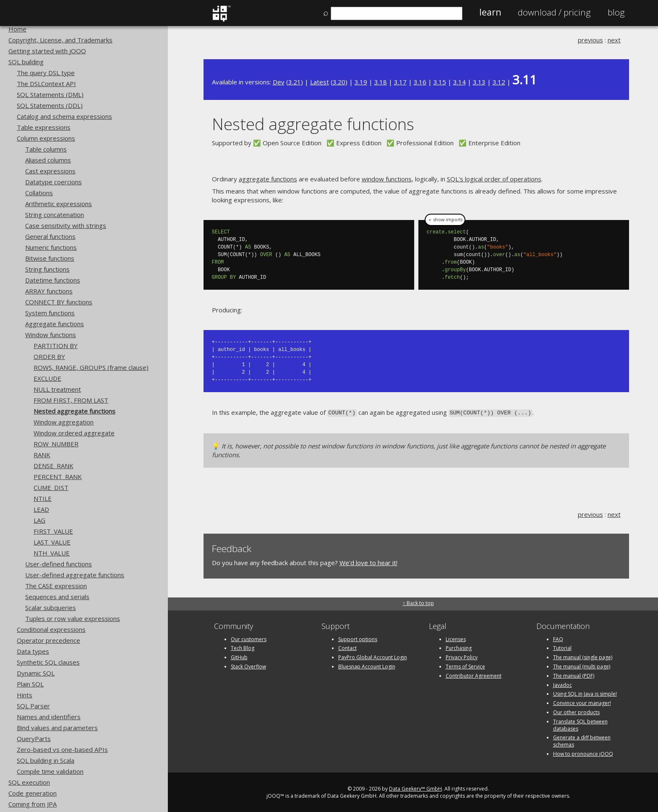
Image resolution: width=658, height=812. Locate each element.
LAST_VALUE (52, 542)
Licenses (456, 638)
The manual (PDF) (574, 675)
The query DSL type (46, 73)
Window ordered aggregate (74, 433)
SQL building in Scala (46, 760)
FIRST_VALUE (53, 531)
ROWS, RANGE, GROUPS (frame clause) (91, 367)
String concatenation (55, 215)
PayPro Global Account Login (373, 656)
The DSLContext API (46, 84)
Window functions (51, 335)
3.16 (420, 82)
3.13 (479, 82)
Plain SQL (30, 684)
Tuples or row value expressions (73, 618)
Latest (320, 82)
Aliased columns (48, 160)
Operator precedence (48, 640)
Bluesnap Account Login (367, 666)
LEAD (41, 509)
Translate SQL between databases (580, 724)
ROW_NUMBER (56, 444)
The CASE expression (56, 586)
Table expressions (44, 127)
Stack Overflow (248, 666)
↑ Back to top (418, 603)
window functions (387, 179)
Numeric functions (51, 247)
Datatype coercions (54, 182)
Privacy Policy (462, 656)
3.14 (460, 82)
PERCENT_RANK (58, 477)
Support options (358, 638)
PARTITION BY (56, 346)
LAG (39, 520)
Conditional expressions (51, 629)
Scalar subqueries (51, 608)
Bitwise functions (50, 258)
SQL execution (29, 782)
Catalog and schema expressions (64, 116)
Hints (25, 695)
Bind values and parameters (57, 728)
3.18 (381, 82)
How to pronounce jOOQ (583, 753)
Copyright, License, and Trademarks (60, 40)
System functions (50, 313)
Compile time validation (50, 771)
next (614, 40)
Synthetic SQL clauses (48, 662)
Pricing (554, 12)
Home (17, 29)
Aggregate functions (55, 324)
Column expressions (46, 138)
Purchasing (459, 648)
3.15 (440, 82)
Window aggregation (64, 422)
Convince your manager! (582, 702)
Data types (33, 651)
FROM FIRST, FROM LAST (71, 400)
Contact (347, 648)
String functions (47, 269)
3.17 (400, 82)
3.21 (295, 82)
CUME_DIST (51, 487)
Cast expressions (50, 171)
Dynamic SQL (36, 673)
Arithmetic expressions (59, 204)
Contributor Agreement (474, 675)
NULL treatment (57, 389)
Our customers (249, 638)
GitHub (239, 656)
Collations (39, 193)
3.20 (339, 82)
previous (590, 40)
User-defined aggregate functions (75, 575)
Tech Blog (243, 648)
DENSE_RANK (54, 466)
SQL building (26, 62)
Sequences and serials (57, 597)
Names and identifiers (49, 717)
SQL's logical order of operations (494, 179)
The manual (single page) (583, 656)
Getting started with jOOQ (47, 51)
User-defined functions (59, 564)
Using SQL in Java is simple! (585, 693)
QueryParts (34, 739)
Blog (616, 12)
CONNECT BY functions (59, 302)
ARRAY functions (49, 291)
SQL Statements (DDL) (50, 105)
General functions (50, 236)
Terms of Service (465, 666)
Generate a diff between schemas (582, 741)
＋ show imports (445, 220)
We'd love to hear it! (368, 562)
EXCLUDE (47, 378)
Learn (490, 12)
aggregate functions (268, 179)
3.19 (361, 82)
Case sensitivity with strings (66, 225)
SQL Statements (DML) (50, 94)
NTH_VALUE (52, 553)
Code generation (33, 793)
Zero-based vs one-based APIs (62, 749)
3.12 (499, 82)
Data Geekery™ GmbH (415, 788)
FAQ (558, 638)
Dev (279, 82)
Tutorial (562, 648)
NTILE (43, 498)
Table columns (46, 149)
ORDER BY (49, 356)
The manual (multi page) (582, 666)
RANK (42, 455)
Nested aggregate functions (74, 411)
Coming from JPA (33, 804)
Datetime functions (53, 280)
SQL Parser (33, 706)
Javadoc (563, 684)
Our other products (576, 711)
